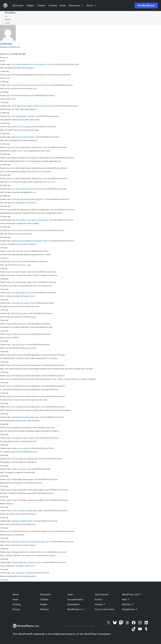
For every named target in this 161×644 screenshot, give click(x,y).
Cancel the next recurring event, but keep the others (30, 85)
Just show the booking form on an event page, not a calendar (33, 64)
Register (8, 20)
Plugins (44, 604)
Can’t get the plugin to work (21, 293)
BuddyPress (130, 609)
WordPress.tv (76, 609)
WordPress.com (132, 594)
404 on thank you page (19, 313)
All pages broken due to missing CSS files (26, 562)
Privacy (16, 609)
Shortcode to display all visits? (22, 521)
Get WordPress (146, 5)
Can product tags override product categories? (28, 199)
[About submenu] (91, 5)
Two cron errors (17, 262)
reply (8, 75)
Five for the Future (105, 609)
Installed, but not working (20, 448)
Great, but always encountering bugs (24, 459)
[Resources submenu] (76, 5)
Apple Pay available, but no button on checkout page (30, 220)
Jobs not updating (18, 573)
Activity (3, 61)
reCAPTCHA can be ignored (21, 127)
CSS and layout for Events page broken (25, 417)
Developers (73, 604)
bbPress (128, 604)
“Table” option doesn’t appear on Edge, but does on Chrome (32, 106)
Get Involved (102, 594)
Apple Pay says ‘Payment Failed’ (23, 137)
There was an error (18, 345)
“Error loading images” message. (23, 116)
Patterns (44, 609)
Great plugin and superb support (23, 438)
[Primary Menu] (6, 17)
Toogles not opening (19, 469)
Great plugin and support (20, 303)
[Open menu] (127, 6)
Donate (100, 604)
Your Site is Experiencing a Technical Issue (26, 189)
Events (98, 599)
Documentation (75, 599)
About (16, 594)
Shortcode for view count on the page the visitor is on (30, 542)
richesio (6, 44)
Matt (126, 599)
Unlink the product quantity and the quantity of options (30, 241)
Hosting (17, 604)
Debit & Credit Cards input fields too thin (25, 230)
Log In (7, 23)
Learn (70, 594)
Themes (44, 599)
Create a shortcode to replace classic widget (27, 511)
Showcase (45, 594)
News (15, 599)
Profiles (10, 13)
